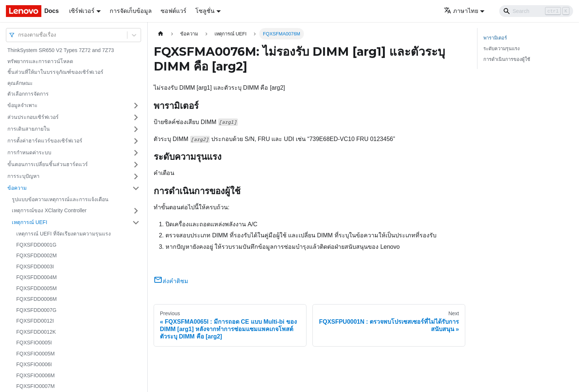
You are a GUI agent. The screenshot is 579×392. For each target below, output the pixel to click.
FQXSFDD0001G (36, 245)
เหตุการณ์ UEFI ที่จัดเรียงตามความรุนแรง (64, 234)
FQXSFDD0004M (37, 277)
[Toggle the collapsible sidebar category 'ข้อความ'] (136, 188)
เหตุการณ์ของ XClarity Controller (49, 210)
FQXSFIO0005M (35, 354)
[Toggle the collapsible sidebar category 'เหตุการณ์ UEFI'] (136, 223)
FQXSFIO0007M (35, 386)
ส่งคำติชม (171, 281)
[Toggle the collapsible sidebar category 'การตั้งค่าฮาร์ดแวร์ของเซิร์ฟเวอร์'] (136, 141)
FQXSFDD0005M (37, 288)
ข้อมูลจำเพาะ (23, 105)
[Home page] (161, 34)
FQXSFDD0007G (36, 310)
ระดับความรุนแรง (501, 49)
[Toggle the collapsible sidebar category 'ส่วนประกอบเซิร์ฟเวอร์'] (136, 117)
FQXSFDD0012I (35, 321)
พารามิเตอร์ (495, 38)
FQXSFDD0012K (36, 332)
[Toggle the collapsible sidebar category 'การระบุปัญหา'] (136, 176)
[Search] (536, 11)
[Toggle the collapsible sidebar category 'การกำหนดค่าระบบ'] (136, 153)
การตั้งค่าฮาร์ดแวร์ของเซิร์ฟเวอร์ (45, 141)
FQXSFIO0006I (34, 364)
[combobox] (19, 35)
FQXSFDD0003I (35, 267)
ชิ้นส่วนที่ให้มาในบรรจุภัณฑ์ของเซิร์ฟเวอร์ (55, 72)
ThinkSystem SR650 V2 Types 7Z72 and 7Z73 (61, 50)
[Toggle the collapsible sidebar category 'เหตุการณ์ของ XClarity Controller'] (136, 211)
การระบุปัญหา (23, 176)
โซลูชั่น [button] (205, 11)
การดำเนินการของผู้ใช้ (507, 59)
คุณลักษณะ (20, 83)
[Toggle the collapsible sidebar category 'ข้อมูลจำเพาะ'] (136, 106)
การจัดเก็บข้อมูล (131, 11)
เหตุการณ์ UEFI (30, 222)
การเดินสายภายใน (29, 129)
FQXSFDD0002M (37, 255)
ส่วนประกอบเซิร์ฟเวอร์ (33, 117)
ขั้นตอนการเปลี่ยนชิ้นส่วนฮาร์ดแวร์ (48, 164)
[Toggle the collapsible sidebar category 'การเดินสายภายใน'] (136, 129)
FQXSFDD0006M (37, 299)
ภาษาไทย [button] (461, 11)
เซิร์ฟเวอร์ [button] (82, 11)
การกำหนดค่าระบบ (29, 152)
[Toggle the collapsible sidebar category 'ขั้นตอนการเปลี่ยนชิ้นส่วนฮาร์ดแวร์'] (136, 165)
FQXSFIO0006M (35, 375)
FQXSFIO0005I (34, 343)
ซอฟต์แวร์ (174, 11)
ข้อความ (17, 188)
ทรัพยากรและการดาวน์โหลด (40, 61)
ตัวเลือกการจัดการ (28, 94)
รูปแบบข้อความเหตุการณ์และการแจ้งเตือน (60, 199)
